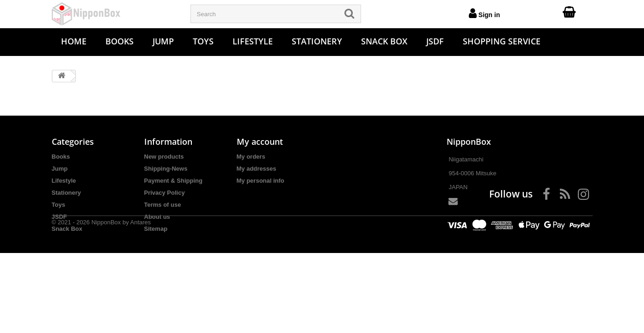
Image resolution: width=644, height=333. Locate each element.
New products (164, 157)
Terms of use (163, 205)
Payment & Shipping (173, 181)
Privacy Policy (165, 193)
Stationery (317, 41)
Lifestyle (253, 41)
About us (157, 217)
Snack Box (384, 41)
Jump (163, 41)
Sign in (485, 13)
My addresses (257, 169)
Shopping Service (502, 41)
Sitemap (156, 229)
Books (120, 41)
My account (260, 142)
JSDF (435, 41)
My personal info (261, 181)
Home (74, 41)
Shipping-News (166, 169)
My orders (251, 157)
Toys (203, 41)
